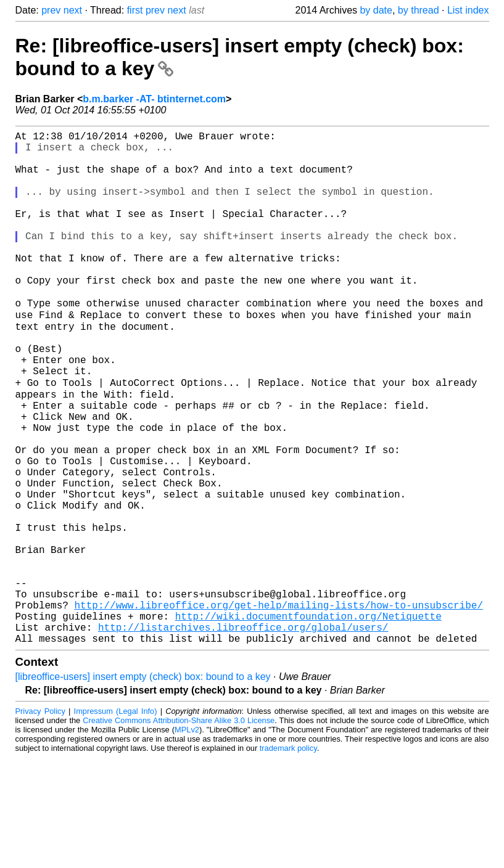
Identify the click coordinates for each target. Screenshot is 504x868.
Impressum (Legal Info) (116, 821)
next (73, 10)
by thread (419, 10)
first (135, 10)
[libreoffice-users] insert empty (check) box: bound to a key (143, 787)
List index (468, 10)
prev (51, 10)
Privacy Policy (40, 821)
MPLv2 (187, 840)
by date (376, 10)
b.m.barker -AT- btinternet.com (154, 99)
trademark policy (288, 858)
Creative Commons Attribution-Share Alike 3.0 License (179, 831)
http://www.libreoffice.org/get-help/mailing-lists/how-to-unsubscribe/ (279, 708)
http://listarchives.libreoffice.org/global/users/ (243, 735)
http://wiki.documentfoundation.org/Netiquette (308, 721)
